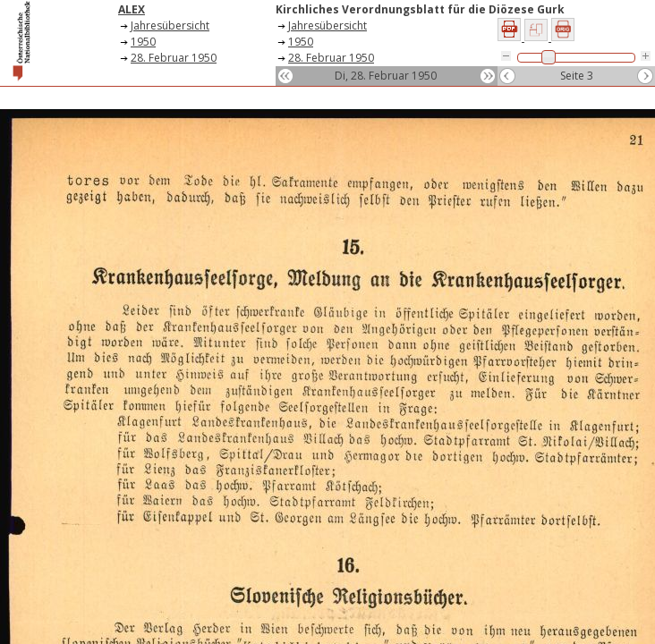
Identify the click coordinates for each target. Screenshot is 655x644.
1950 (143, 42)
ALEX (132, 9)
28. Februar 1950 (174, 58)
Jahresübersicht (170, 25)
